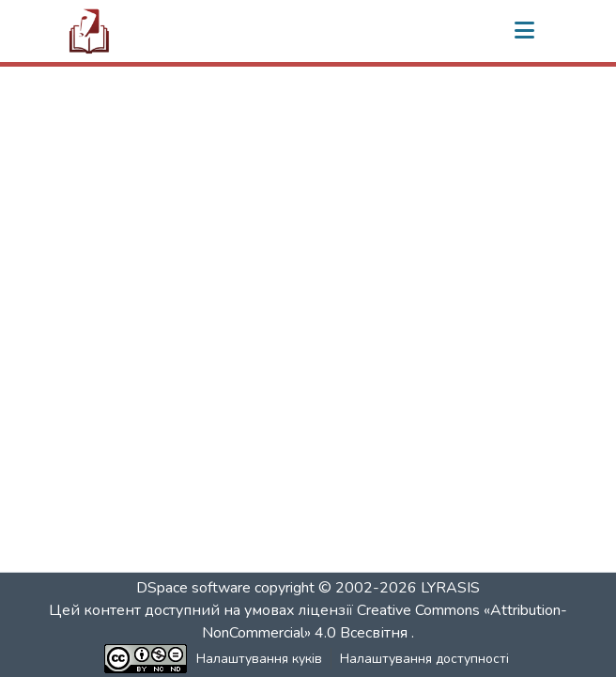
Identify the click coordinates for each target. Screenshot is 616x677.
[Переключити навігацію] (524, 31)
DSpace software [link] (193, 588)
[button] (89, 31)
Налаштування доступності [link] (424, 659)
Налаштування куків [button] (259, 659)
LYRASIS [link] (450, 588)
